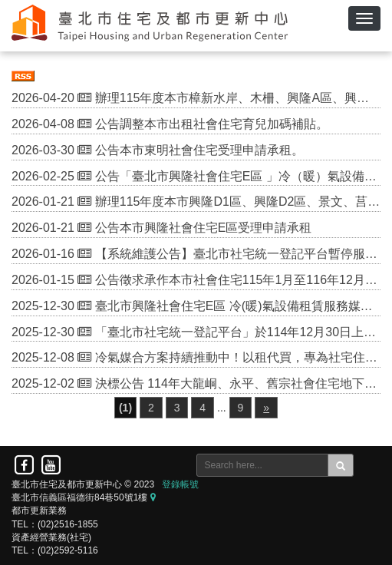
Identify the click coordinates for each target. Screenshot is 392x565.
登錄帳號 (180, 484)
